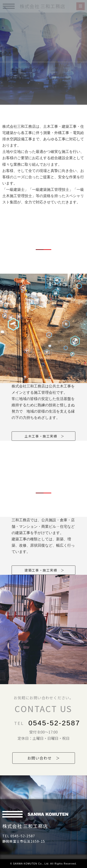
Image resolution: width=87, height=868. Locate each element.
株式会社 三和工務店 (25, 826)
